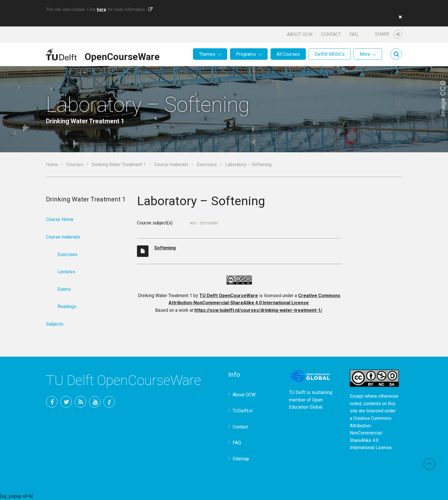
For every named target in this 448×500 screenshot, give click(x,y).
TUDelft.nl (243, 411)
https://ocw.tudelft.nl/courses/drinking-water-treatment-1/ (258, 310)
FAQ (354, 34)
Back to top (429, 464)
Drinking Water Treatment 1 (119, 165)
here (102, 9)
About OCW (300, 34)
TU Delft (109, 402)
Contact (331, 34)
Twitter (66, 402)
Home (52, 165)
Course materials (171, 165)
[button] (399, 17)
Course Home (60, 219)
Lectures (66, 272)
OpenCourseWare (122, 56)
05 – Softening (205, 223)
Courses (75, 165)
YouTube (95, 402)
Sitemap (241, 459)
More (365, 54)
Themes (207, 54)
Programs (246, 54)
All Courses (288, 54)
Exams (64, 289)
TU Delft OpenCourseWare (229, 296)
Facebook (52, 402)
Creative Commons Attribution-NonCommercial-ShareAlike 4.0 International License (371, 433)
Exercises (207, 165)
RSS (80, 402)
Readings (67, 306)
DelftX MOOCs (330, 54)
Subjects (55, 324)
